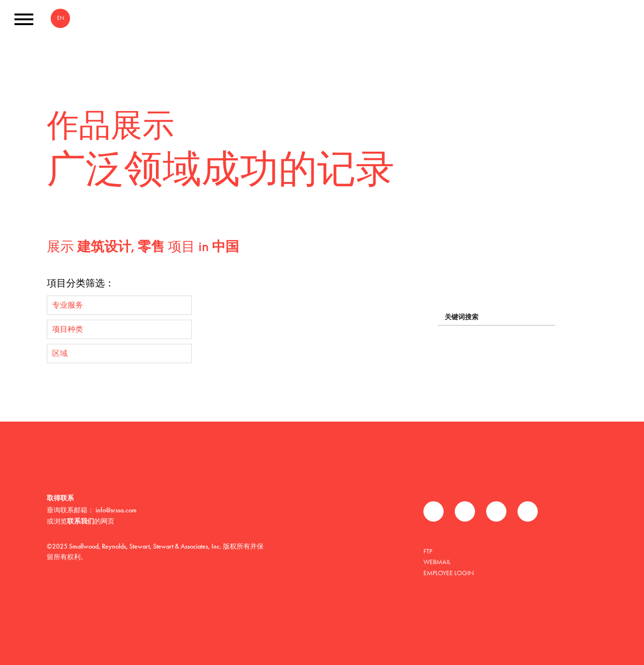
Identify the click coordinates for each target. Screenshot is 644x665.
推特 (465, 511)
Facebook (434, 511)
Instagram (528, 511)
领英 (496, 511)
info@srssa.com (116, 510)
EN (61, 18)
